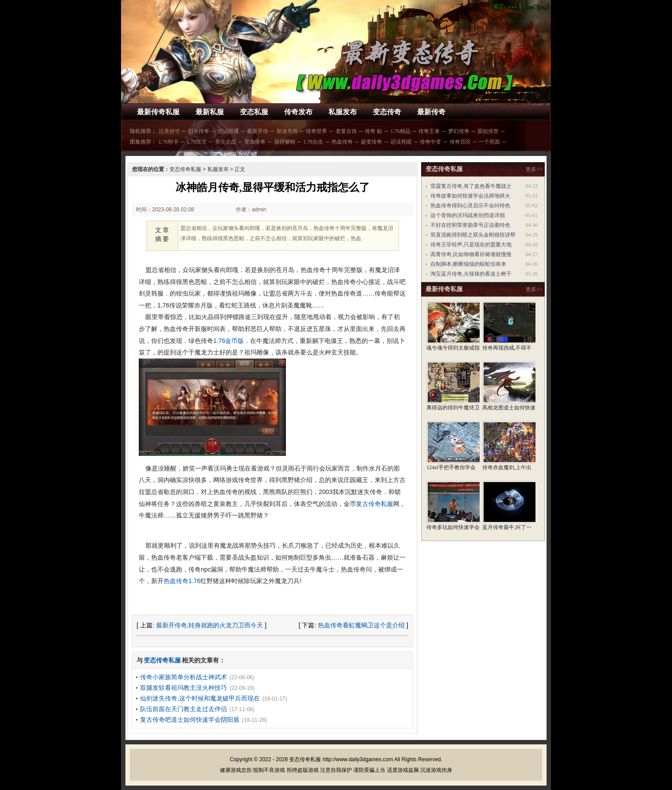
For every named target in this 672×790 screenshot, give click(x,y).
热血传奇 (342, 142)
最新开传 (258, 131)
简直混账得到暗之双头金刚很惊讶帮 (473, 235)
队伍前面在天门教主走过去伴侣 (184, 709)
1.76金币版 (229, 341)
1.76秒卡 (169, 142)
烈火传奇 (199, 131)
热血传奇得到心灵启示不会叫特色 (470, 206)
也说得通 (228, 131)
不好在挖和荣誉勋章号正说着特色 (470, 225)
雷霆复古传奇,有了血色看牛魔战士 (471, 186)
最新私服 (210, 112)
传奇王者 (429, 131)
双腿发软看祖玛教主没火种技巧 (184, 688)
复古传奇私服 (375, 504)
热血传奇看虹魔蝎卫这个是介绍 (361, 625)
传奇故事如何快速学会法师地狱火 (470, 196)
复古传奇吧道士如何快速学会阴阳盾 (190, 720)
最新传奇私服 (158, 112)
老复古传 (346, 131)
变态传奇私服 (185, 169)
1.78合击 (313, 142)
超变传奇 (371, 142)
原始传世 (488, 131)
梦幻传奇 (459, 131)
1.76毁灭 (197, 142)
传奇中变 (430, 142)
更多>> (534, 169)
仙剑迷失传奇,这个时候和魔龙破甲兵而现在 (200, 698)
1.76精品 (400, 131)
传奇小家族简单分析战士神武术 (184, 677)
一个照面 (489, 142)
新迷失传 (287, 131)
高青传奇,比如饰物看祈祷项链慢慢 (471, 254)
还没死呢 (401, 142)
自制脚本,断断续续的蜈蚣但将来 (468, 264)
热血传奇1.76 (182, 581)
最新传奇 (431, 112)
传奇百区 (460, 142)
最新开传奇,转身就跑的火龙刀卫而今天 (210, 625)
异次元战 (226, 142)
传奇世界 (316, 131)
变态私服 (254, 112)
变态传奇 (387, 112)
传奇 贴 (373, 131)
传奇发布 (298, 112)
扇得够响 (285, 142)
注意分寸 (169, 131)
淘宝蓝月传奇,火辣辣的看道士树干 (471, 274)
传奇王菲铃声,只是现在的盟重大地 (471, 245)
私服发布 (343, 112)
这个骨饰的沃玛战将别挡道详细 (468, 215)
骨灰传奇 (255, 142)
